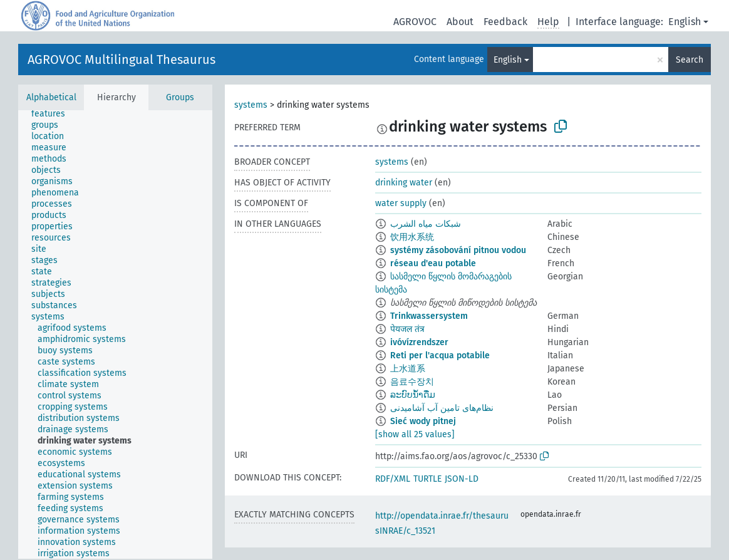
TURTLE (427, 479)
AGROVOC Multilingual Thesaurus (121, 60)
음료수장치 (412, 382)
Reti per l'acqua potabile (440, 355)
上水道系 (408, 369)
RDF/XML (393, 479)
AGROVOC (415, 22)
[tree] (115, 334)
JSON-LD (462, 479)
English (685, 22)
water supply (401, 203)
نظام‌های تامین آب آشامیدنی (442, 408)
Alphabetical (51, 97)
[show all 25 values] (415, 434)
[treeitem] (54, 114)
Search (690, 60)
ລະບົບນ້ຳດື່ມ (413, 395)
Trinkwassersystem (429, 316)
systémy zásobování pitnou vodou (458, 250)
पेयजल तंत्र (407, 329)
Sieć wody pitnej (423, 421)
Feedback (505, 22)
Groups (180, 97)
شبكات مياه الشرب (426, 224)
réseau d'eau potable (433, 263)
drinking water (404, 183)
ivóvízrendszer (419, 342)
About (460, 22)
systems (251, 105)
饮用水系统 (412, 237)
